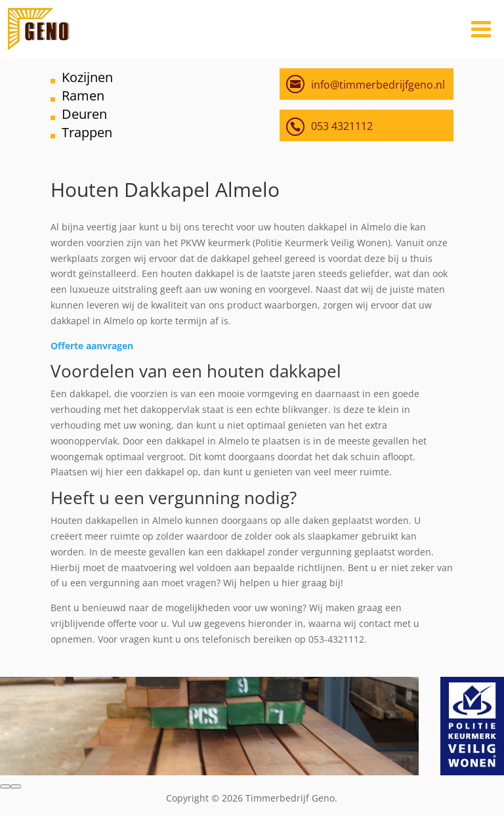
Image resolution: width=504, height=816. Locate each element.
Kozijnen (87, 77)
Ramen (83, 96)
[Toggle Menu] (481, 29)
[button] (5, 786)
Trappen (87, 132)
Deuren (84, 114)
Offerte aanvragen (92, 346)
